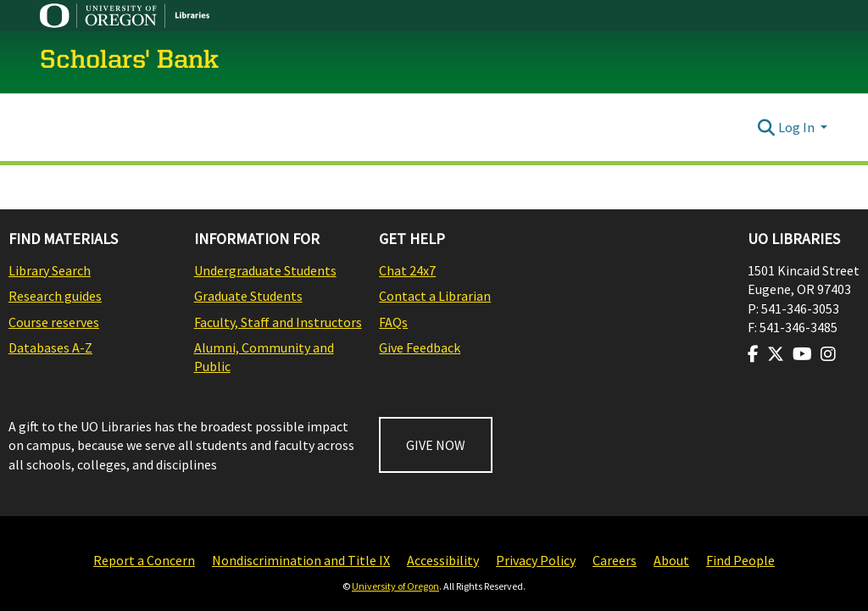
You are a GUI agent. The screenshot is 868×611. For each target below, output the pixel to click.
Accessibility (443, 560)
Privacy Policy (536, 560)
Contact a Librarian (435, 296)
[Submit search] (767, 127)
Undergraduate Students (265, 270)
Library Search (50, 270)
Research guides (55, 296)
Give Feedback (420, 347)
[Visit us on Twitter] (776, 354)
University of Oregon (395, 586)
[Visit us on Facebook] (753, 354)
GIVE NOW (436, 445)
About (671, 560)
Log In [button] (798, 127)
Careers (615, 560)
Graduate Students (248, 296)
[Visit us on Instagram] (828, 354)
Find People (740, 560)
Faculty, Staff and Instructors (278, 322)
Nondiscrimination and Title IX (301, 560)
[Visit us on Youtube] (802, 354)
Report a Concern (144, 560)
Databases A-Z (50, 347)
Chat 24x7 (407, 270)
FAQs (393, 322)
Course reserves (54, 322)
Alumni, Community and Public (264, 357)
